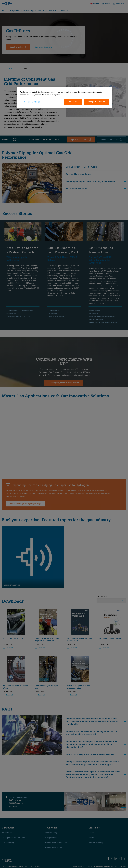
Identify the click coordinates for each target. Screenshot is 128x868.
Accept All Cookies (97, 102)
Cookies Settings (32, 102)
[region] (65, 98)
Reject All (73, 102)
